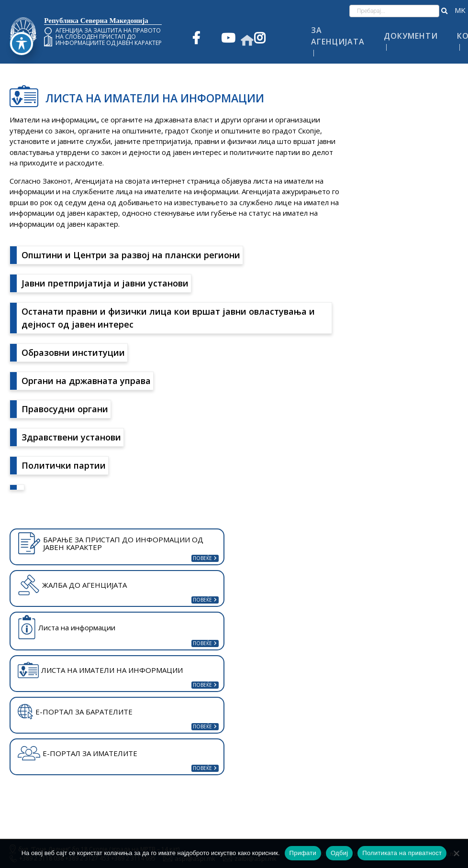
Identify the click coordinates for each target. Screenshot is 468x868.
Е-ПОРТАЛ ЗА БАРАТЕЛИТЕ (75, 712)
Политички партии (64, 465)
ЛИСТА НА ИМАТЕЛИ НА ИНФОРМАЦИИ (100, 670)
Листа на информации (67, 627)
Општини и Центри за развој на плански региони (131, 255)
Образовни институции (73, 352)
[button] (444, 11)
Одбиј (339, 853)
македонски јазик (460, 10)
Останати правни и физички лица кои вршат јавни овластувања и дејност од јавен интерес (168, 318)
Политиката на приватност (402, 853)
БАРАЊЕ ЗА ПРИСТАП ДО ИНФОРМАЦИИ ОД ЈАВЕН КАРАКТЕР (111, 543)
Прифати (303, 853)
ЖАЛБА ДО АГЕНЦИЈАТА (72, 585)
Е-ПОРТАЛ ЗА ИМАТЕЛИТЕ (78, 753)
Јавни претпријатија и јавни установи (105, 283)
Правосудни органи (65, 409)
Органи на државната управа (86, 381)
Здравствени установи (71, 437)
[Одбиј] (456, 853)
